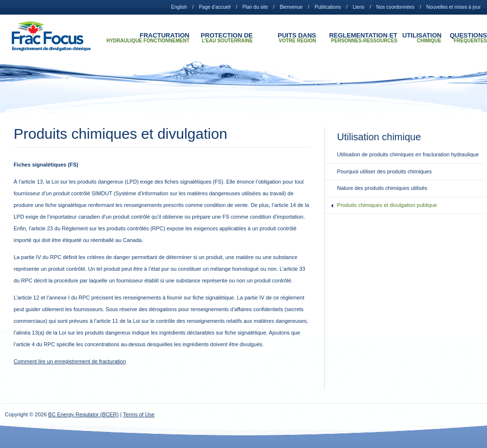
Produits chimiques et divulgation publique (387, 205)
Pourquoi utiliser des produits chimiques (384, 171)
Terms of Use (139, 414)
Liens (358, 7)
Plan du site (255, 7)
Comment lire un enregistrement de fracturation (70, 361)
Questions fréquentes (468, 38)
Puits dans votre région (297, 38)
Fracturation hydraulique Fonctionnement (148, 38)
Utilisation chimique (422, 38)
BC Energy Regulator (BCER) (84, 414)
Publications (328, 7)
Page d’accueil (215, 7)
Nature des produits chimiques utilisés (382, 188)
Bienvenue (291, 7)
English (179, 7)
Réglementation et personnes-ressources (363, 38)
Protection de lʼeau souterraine (227, 38)
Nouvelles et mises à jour (453, 7)
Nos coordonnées (395, 7)
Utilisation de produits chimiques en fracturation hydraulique (408, 154)
